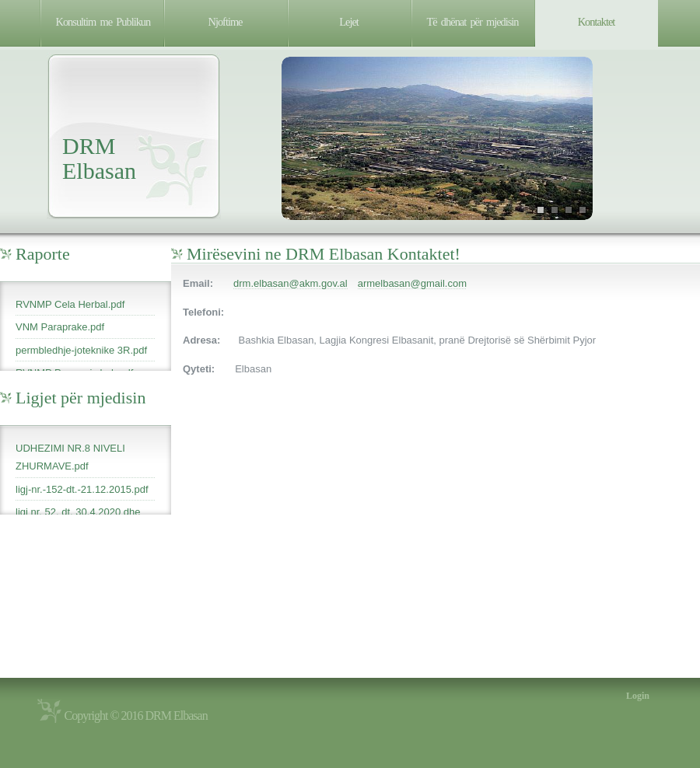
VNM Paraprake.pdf (60, 327)
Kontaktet (597, 22)
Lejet (349, 22)
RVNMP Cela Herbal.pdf (70, 304)
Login (638, 696)
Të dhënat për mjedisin (473, 22)
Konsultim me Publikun (103, 22)
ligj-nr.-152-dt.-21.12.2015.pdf (82, 489)
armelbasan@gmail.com (412, 283)
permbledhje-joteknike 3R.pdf (81, 350)
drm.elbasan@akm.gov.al (290, 283)
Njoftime (226, 22)
